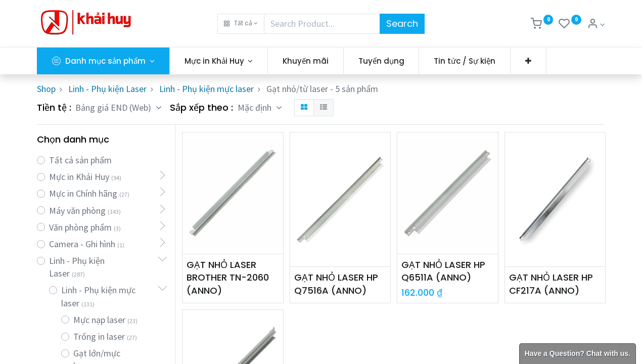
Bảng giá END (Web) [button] (114, 107)
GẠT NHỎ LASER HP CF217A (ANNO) (551, 284)
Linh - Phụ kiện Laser (107, 89)
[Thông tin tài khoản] (596, 25)
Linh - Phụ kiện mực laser (207, 89)
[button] (241, 24)
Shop (46, 89)
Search (402, 24)
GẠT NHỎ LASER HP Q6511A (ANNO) (443, 271)
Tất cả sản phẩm (80, 160)
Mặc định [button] (256, 107)
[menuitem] (306, 61)
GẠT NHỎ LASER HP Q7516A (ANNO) (336, 284)
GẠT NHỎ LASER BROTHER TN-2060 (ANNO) (228, 277)
